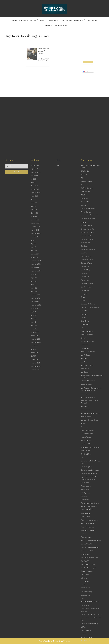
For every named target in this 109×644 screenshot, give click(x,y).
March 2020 (34, 440)
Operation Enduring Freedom (90, 619)
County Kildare (86, 425)
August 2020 (35, 423)
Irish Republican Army (88, 546)
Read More (39, 53)
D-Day (83, 449)
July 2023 (34, 328)
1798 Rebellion (86, 320)
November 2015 (35, 512)
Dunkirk (83, 466)
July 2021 (33, 389)
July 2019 (33, 460)
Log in (58, 314)
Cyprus (83, 446)
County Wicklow (86, 436)
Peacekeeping (85, 638)
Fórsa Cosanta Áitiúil (87, 480)
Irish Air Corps (85, 504)
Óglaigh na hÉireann (87, 603)
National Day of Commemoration (91, 596)
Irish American (86, 507)
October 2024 (35, 314)
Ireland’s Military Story (19, 20)
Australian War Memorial (88, 357)
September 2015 (36, 515)
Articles (42, 20)
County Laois (85, 429)
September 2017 (36, 491)
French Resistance (87, 483)
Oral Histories (54, 20)
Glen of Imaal (85, 493)
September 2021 (36, 382)
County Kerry (85, 422)
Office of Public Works (88, 529)
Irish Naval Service (87, 533)
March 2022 (34, 362)
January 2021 (34, 406)
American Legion (86, 333)
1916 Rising (84, 323)
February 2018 (35, 481)
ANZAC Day (84, 347)
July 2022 (34, 348)
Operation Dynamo (87, 615)
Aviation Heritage (86, 361)
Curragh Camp (85, 442)
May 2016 (33, 505)
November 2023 (36, 321)
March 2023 (34, 334)
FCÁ (82, 476)
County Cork (85, 415)
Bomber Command (87, 388)
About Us (33, 20)
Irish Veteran (85, 555)
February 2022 (35, 365)
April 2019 (34, 471)
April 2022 (34, 358)
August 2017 (34, 495)
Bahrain (83, 371)
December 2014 (35, 518)
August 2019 (34, 457)
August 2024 (34, 317)
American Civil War (87, 330)
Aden (83, 327)
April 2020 (34, 437)
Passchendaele (86, 635)
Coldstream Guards (87, 408)
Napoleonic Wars (86, 592)
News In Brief (79, 20)
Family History (85, 473)
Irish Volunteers (86, 565)
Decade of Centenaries (88, 453)
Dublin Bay (84, 459)
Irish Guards (85, 521)
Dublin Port (85, 463)
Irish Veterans (85, 558)
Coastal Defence (86, 405)
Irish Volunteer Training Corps (90, 562)
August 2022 (34, 345)
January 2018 (35, 484)
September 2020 (36, 420)
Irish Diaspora (85, 517)
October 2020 (35, 416)
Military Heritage (86, 589)
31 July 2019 (39, 48)
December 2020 (36, 409)
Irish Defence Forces (88, 514)
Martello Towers (86, 586)
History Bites (66, 20)
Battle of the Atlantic (88, 378)
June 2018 (34, 478)
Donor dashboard (61, 26)
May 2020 (33, 433)
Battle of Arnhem (86, 374)
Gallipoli (83, 487)
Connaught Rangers (87, 412)
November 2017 (35, 488)
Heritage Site (85, 497)
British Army (85, 395)
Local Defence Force (87, 579)
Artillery (83, 354)
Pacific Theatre (86, 631)
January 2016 (35, 508)
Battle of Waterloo (87, 384)
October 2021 (35, 379)
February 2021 (35, 403)
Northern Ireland (86, 599)
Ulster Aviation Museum (88, 367)
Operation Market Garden (89, 622)
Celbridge (84, 402)
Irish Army (84, 511)
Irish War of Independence (89, 569)
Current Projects (92, 20)
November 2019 (35, 447)
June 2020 (34, 430)
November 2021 (35, 375)
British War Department (88, 398)
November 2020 (36, 413)
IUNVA (83, 572)
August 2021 (34, 386)
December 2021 (35, 372)
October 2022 (35, 338)
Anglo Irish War (86, 340)
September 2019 (36, 454)
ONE (82, 606)
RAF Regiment (85, 642)
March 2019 (34, 474)
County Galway (86, 419)
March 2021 (34, 399)
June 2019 (34, 464)
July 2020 (34, 426)
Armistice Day (85, 350)
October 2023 (35, 324)
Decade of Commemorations (90, 456)
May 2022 (33, 355)
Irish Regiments (86, 543)
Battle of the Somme (88, 381)
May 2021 (33, 392)
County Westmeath (87, 432)
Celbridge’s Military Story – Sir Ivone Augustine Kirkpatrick (41, 46)
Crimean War (85, 439)
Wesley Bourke (41, 48)
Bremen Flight (85, 391)
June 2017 (34, 498)
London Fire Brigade (87, 582)
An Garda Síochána (87, 337)
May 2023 (33, 331)
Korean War (85, 576)
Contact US (48, 26)
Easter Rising (85, 470)
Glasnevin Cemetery (87, 490)
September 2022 (36, 341)
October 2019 (35, 450)
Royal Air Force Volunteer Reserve (92, 364)
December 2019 (35, 443)
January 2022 (35, 369)
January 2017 (34, 501)
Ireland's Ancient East (88, 500)
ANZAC (83, 344)
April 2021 (33, 396)
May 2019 (33, 467)
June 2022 (34, 351)
